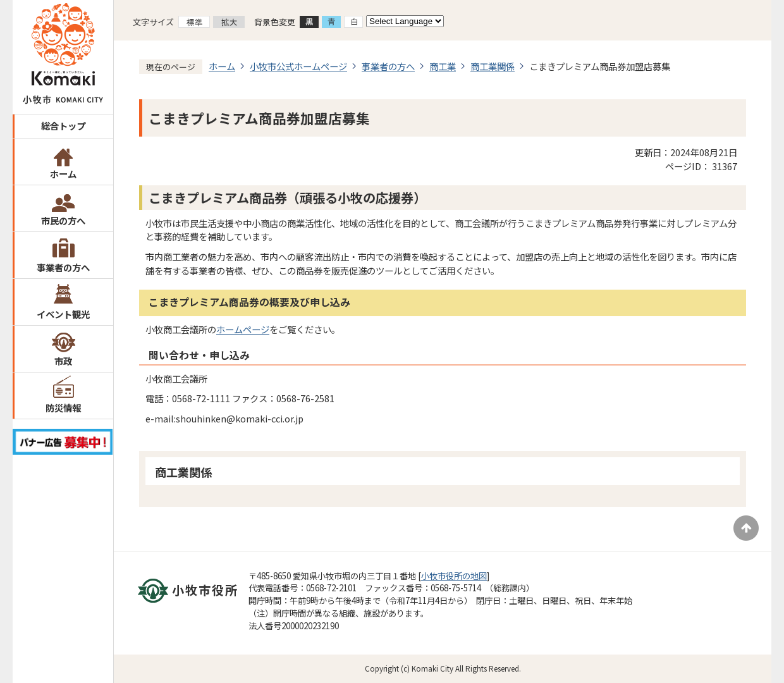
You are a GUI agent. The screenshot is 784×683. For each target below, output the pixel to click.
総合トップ (63, 126)
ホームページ (243, 329)
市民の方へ (63, 220)
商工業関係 (493, 66)
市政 (63, 361)
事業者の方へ (63, 267)
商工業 (443, 66)
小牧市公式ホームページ (298, 66)
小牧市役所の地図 (454, 576)
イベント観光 (63, 314)
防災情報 (63, 408)
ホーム (63, 174)
